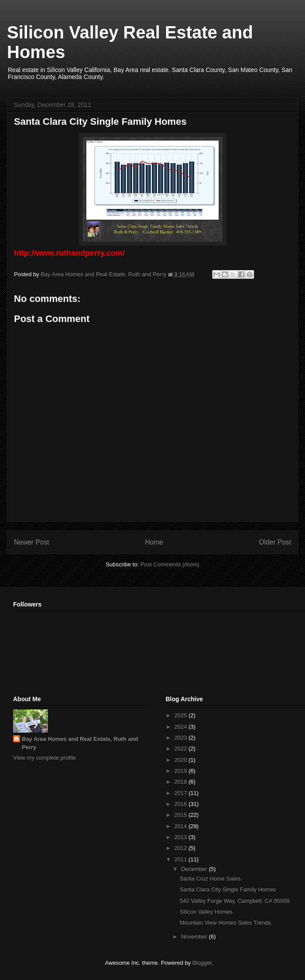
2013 (181, 837)
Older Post (275, 542)
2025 (181, 715)
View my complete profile (44, 758)
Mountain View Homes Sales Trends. (226, 923)
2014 (181, 826)
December (195, 869)
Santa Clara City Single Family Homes (228, 889)
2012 (181, 848)
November (195, 937)
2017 (181, 793)
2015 (181, 815)
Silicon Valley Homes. (207, 912)
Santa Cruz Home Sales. (211, 879)
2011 (181, 859)
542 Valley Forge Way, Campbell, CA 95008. (235, 901)
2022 (181, 749)
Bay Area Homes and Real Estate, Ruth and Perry (80, 743)
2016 (181, 804)
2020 (181, 760)
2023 (181, 738)
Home (154, 542)
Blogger (202, 963)
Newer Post (32, 542)
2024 (181, 727)
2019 (181, 771)
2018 (181, 782)
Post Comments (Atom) (170, 564)
